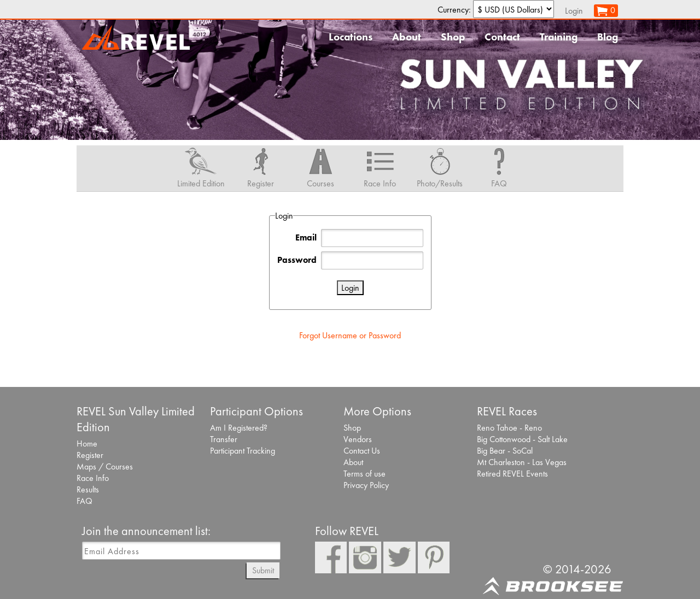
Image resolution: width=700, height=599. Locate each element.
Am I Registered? (239, 428)
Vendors (358, 439)
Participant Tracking (243, 451)
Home (87, 444)
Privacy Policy (366, 485)
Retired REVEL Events (512, 474)
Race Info (93, 478)
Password (297, 260)
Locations (351, 37)
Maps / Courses (105, 466)
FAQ (84, 501)
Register (90, 455)
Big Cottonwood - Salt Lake (522, 439)
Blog (608, 37)
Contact (502, 37)
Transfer (224, 439)
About (407, 37)
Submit (263, 570)
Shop (453, 37)
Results (88, 489)
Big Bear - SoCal (505, 451)
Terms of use (364, 474)
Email (306, 237)
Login (574, 11)
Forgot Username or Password (350, 335)
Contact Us (362, 451)
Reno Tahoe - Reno (509, 428)
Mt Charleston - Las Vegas (522, 462)
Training (559, 37)
